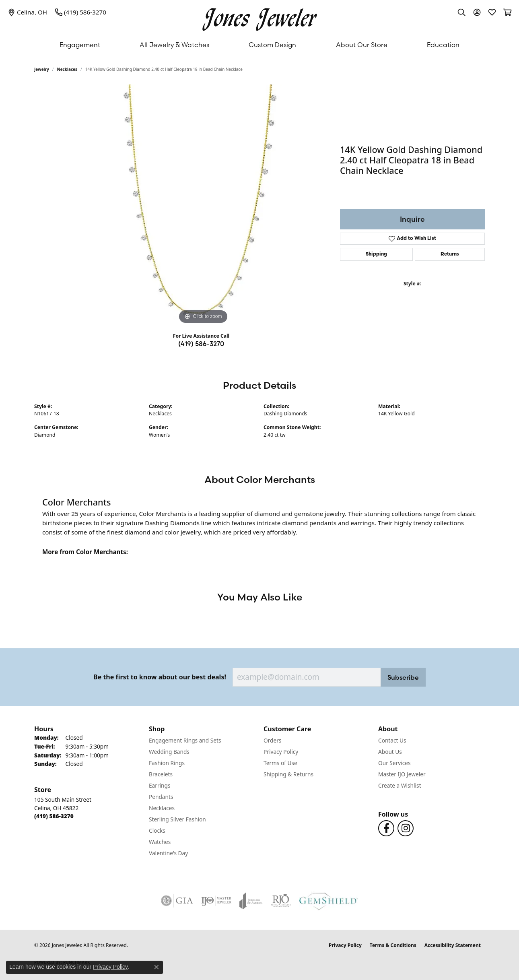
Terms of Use (280, 763)
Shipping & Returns (288, 774)
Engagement (80, 45)
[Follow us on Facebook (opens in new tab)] (386, 828)
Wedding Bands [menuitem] (169, 752)
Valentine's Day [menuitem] (168, 853)
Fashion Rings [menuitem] (167, 763)
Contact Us (392, 740)
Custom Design (272, 45)
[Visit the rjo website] (281, 901)
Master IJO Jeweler (402, 774)
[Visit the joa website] (251, 901)
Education (443, 45)
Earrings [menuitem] (160, 785)
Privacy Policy (281, 752)
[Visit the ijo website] (216, 901)
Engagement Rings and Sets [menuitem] (185, 740)
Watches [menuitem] (160, 842)
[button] (461, 12)
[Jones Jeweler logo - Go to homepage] (260, 18)
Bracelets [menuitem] (161, 774)
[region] (203, 205)
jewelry (42, 69)
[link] (28, 12)
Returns (450, 254)
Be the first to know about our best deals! (160, 677)
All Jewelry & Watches (174, 45)
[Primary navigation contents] (259, 45)
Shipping (376, 254)
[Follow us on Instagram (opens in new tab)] (406, 828)
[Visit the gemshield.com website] (328, 901)
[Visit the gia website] (177, 901)
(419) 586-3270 (201, 344)
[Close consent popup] (157, 967)
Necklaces (67, 69)
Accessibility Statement (453, 945)
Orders (272, 740)
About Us (390, 752)
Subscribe (403, 677)
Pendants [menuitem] (161, 797)
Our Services (394, 763)
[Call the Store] (54, 816)
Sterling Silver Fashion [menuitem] (177, 819)
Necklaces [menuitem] (162, 808)
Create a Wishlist (400, 785)
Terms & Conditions (393, 945)
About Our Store (362, 45)
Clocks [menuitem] (157, 830)
